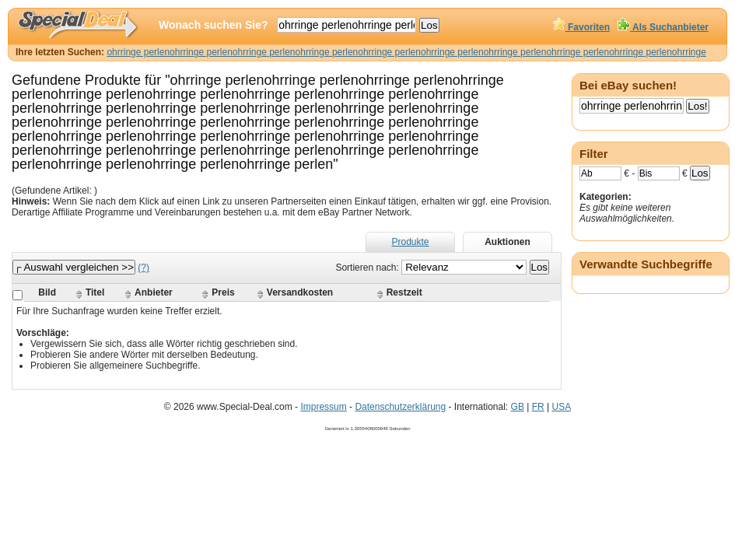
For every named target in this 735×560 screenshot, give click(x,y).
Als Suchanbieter (663, 27)
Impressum (323, 407)
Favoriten (581, 27)
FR (538, 407)
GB (518, 407)
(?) (143, 268)
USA (561, 407)
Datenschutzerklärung (400, 407)
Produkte (410, 242)
